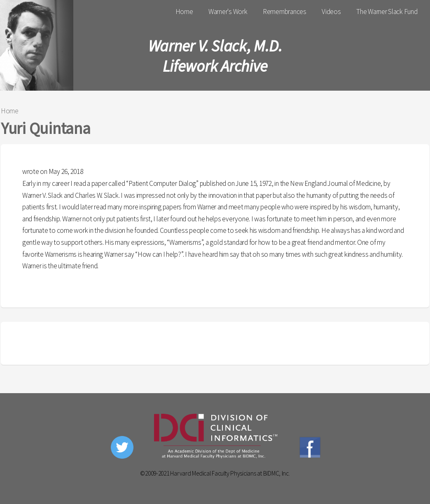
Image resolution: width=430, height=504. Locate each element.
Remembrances (285, 12)
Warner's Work (228, 12)
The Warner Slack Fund (387, 12)
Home (184, 12)
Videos (331, 12)
